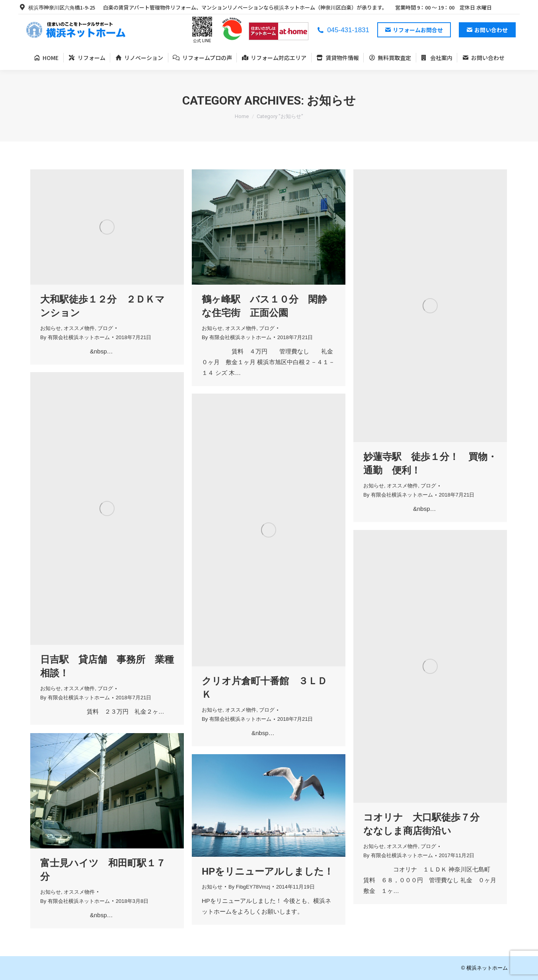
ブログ (105, 328)
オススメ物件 (79, 328)
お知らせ (51, 328)
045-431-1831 (343, 30)
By (75, 337)
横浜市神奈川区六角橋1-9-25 (57, 7)
